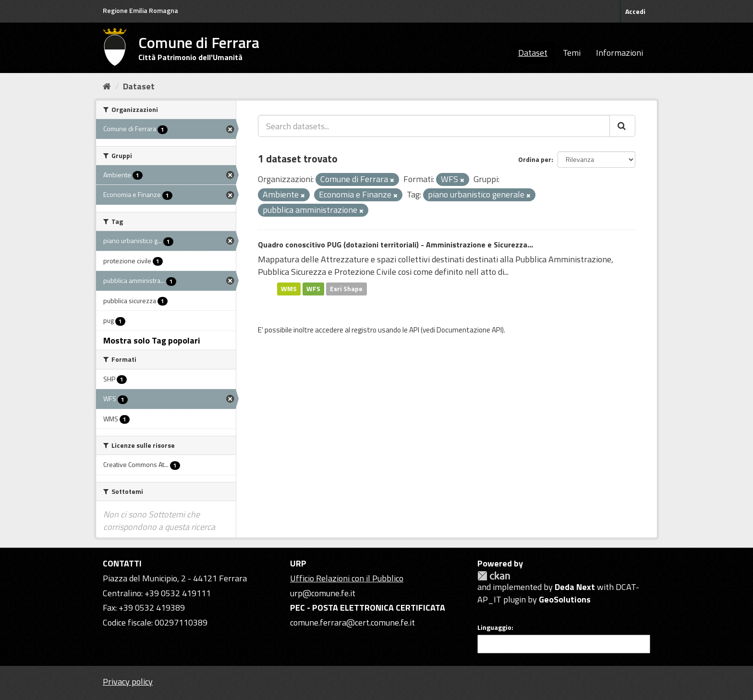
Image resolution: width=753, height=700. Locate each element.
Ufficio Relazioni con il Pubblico (347, 578)
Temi (572, 53)
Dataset (533, 53)
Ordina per (535, 159)
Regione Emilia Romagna (140, 10)
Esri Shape (346, 289)
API (414, 330)
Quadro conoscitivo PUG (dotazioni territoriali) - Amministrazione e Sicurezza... (395, 245)
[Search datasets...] (434, 126)
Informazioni (619, 53)
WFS (313, 289)
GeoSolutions (565, 599)
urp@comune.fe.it (323, 593)
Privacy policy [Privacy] (128, 682)
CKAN (494, 576)
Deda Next (575, 587)
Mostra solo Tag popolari (152, 340)
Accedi (635, 11)
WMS (289, 289)
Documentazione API (469, 330)
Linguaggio (494, 627)
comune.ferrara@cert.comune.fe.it (352, 622)
